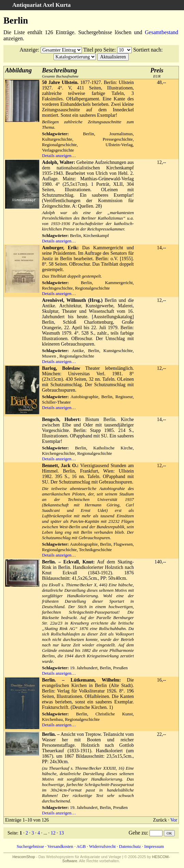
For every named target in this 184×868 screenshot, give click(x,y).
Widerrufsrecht (102, 846)
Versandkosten (60, 846)
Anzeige (29, 50)
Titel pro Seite (99, 50)
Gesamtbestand (161, 32)
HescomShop (24, 857)
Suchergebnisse (31, 846)
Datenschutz (130, 846)
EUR (157, 73)
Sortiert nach (147, 50)
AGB (81, 846)
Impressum (154, 846)
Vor (174, 820)
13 (61, 833)
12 (53, 833)
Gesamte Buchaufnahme (60, 73)
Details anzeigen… (59, 156)
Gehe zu (138, 833)
